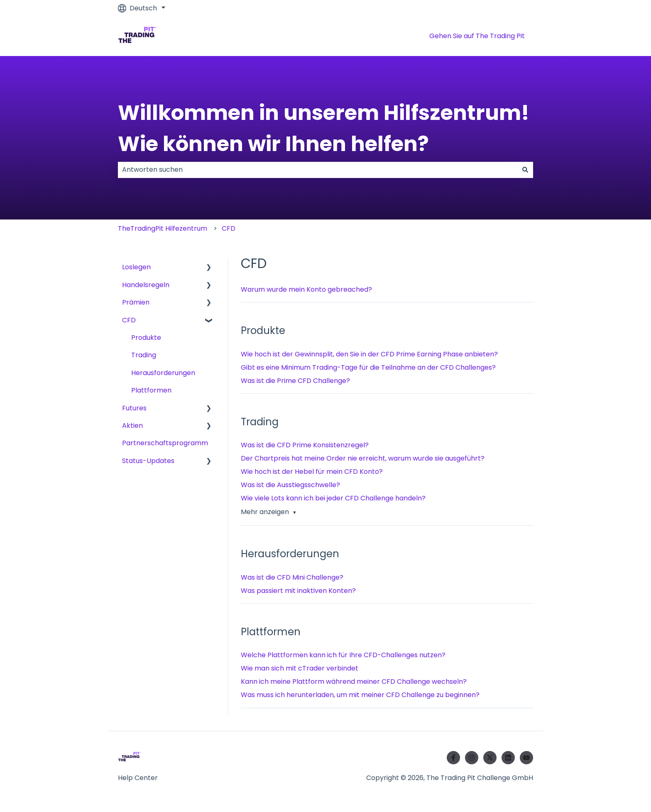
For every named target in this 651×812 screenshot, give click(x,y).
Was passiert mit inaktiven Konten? (298, 591)
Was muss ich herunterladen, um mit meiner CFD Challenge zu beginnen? (360, 695)
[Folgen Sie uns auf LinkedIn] (508, 758)
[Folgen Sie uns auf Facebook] (453, 758)
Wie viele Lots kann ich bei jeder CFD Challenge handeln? (333, 498)
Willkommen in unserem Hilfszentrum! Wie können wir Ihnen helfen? (324, 128)
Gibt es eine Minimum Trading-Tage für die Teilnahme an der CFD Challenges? (368, 367)
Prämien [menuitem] (136, 302)
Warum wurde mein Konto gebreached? (306, 289)
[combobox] (318, 170)
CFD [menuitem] (129, 320)
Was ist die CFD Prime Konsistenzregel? (305, 445)
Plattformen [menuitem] (151, 390)
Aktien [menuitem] (132, 426)
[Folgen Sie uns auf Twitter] (490, 758)
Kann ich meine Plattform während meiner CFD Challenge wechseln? (354, 682)
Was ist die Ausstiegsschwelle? (290, 485)
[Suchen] (525, 170)
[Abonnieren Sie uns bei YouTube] (526, 758)
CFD (229, 228)
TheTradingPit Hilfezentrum (163, 228)
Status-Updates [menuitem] (148, 461)
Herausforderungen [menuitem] (163, 373)
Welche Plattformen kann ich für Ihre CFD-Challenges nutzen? (343, 655)
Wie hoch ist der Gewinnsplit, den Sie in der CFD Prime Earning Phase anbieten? (369, 354)
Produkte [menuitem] (146, 338)
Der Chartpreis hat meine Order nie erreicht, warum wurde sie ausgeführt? (363, 458)
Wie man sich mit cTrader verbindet (300, 668)
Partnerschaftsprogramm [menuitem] (165, 443)
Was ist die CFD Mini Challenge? (292, 577)
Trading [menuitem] (144, 355)
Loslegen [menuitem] (136, 267)
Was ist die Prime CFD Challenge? (295, 381)
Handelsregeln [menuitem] (146, 285)
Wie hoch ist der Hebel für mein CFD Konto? (312, 472)
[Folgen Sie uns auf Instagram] (472, 758)
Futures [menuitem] (134, 408)
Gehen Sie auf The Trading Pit (477, 36)
